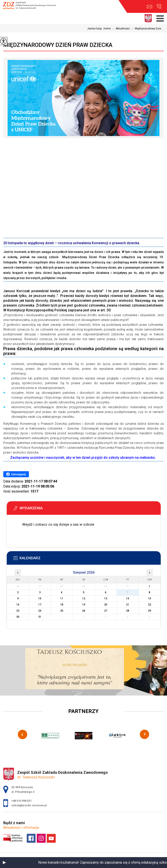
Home (107, 29)
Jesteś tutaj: (95, 29)
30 (18, 617)
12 (84, 599)
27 (106, 611)
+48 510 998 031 (159, 6)
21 (128, 605)
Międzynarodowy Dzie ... (147, 29)
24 (40, 611)
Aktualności (120, 29)
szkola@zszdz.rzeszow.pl (149, 7)
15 (150, 599)
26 (84, 611)
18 (62, 605)
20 (106, 605)
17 (40, 605)
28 (128, 611)
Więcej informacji (26, 535)
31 (40, 617)
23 (18, 611)
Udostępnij (16, 474)
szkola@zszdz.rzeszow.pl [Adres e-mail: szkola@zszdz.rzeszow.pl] (29, 805)
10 (40, 599)
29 (150, 611)
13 (106, 599)
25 (62, 611)
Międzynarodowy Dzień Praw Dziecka (58, 45)
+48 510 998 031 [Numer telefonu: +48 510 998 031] (21, 801)
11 (62, 599)
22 (150, 605)
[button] (4, 863)
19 (84, 605)
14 (128, 599)
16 (18, 605)
